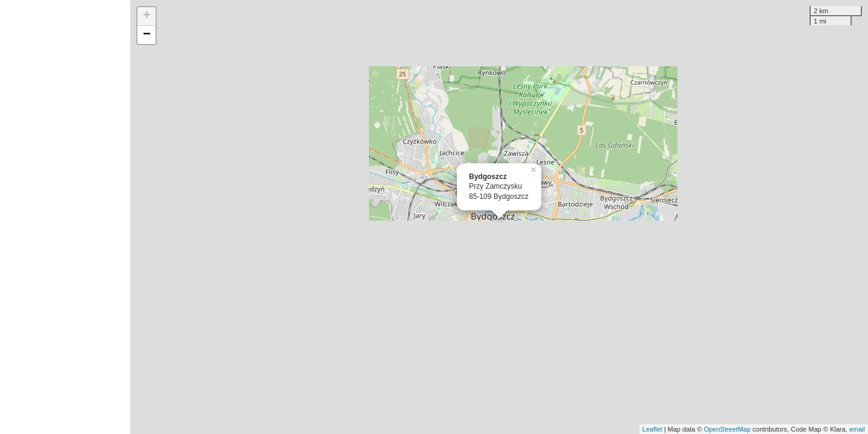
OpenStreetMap (728, 429)
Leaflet (653, 429)
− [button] (147, 35)
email (857, 429)
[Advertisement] (65, 217)
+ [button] (147, 16)
